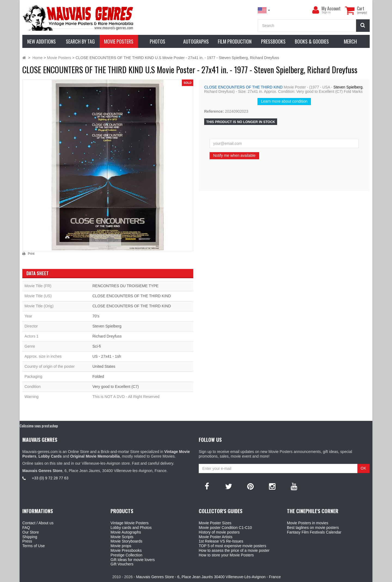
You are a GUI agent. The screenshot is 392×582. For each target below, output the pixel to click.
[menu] (316, 10)
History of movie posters (219, 532)
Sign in (326, 12)
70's (96, 316)
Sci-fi (97, 346)
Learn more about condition (284, 101)
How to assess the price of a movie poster (234, 550)
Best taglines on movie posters (313, 528)
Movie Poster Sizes (215, 523)
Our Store (31, 532)
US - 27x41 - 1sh (107, 356)
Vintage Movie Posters (130, 523)
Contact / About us (38, 523)
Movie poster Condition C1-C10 (225, 528)
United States (104, 366)
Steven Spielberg (348, 87)
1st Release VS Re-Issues (221, 541)
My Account (331, 8)
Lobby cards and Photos (131, 528)
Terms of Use (33, 546)
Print (31, 254)
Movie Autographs (126, 532)
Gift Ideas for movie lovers (133, 560)
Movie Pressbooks (126, 550)
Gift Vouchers (122, 564)
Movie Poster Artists (216, 537)
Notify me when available (234, 155)
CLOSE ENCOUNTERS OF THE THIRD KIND (243, 87)
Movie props (121, 546)
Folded (98, 376)
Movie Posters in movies (308, 523)
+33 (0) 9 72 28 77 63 (50, 478)
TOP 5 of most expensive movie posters (232, 546)
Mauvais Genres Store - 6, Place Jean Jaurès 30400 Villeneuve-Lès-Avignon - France (209, 577)
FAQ (26, 528)
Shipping (30, 537)
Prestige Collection (126, 555)
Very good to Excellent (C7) (115, 387)
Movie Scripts (122, 537)
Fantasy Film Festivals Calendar (314, 532)
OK (363, 468)
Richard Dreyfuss (107, 336)
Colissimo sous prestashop (39, 426)
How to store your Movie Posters (226, 555)
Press (27, 541)
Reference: (214, 111)
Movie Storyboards (126, 541)
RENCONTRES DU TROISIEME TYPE (125, 286)
